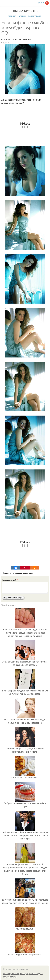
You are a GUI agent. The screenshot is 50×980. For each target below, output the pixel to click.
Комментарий (10, 580)
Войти (41, 3)
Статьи (22, 16)
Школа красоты (25, 11)
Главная (12, 16)
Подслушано (35, 16)
